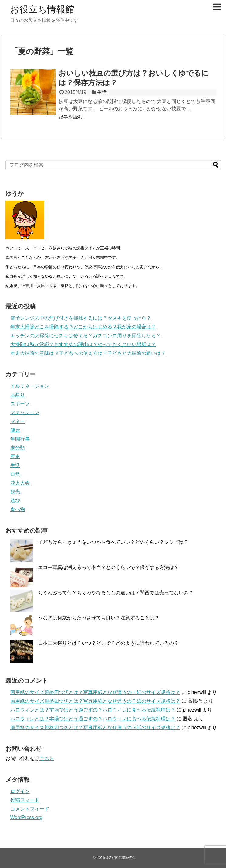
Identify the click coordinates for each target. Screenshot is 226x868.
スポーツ (20, 404)
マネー (18, 421)
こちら (47, 758)
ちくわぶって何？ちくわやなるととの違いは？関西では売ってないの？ (116, 593)
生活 (102, 92)
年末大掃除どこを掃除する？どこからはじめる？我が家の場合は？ (83, 327)
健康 (15, 430)
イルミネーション (30, 386)
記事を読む (71, 117)
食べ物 (18, 509)
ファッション (25, 412)
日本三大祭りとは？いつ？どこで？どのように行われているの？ (108, 643)
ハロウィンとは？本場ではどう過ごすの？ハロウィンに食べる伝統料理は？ (93, 710)
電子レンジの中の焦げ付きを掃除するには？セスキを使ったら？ (81, 318)
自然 (15, 474)
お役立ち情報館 (42, 9)
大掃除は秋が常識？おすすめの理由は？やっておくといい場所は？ (83, 344)
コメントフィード (30, 809)
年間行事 (20, 439)
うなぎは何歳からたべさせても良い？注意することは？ (99, 618)
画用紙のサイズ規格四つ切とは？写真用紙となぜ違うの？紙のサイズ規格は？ (95, 692)
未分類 (18, 448)
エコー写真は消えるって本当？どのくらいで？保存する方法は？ (108, 567)
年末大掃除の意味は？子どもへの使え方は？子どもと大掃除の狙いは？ (88, 353)
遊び (15, 501)
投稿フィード (25, 800)
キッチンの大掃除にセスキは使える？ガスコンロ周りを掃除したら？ (86, 336)
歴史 (15, 456)
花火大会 (20, 483)
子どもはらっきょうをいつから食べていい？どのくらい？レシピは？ (113, 542)
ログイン (20, 791)
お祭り (18, 395)
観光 (15, 492)
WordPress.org (26, 817)
